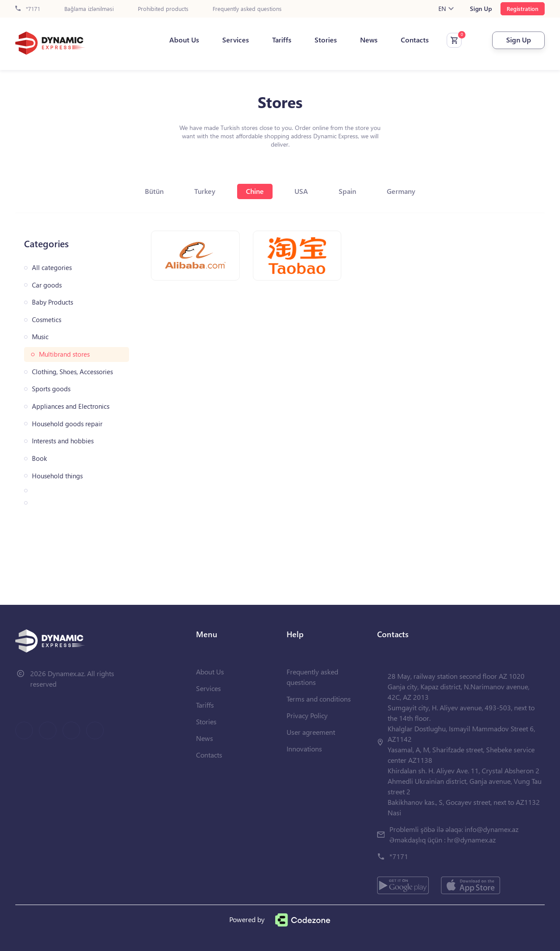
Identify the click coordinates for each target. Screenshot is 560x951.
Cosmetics (47, 320)
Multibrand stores (64, 354)
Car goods (47, 285)
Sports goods (51, 389)
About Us (184, 40)
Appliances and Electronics (71, 406)
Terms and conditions (319, 699)
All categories (52, 268)
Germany (401, 191)
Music (40, 337)
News (369, 40)
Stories (326, 40)
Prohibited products (163, 9)
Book (39, 458)
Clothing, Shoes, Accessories (72, 372)
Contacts (415, 40)
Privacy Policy (307, 715)
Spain (347, 191)
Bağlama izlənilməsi (89, 9)
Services (236, 40)
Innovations (304, 749)
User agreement (311, 732)
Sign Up (481, 9)
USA (301, 191)
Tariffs (282, 40)
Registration (523, 9)
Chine (255, 191)
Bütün (154, 191)
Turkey (205, 191)
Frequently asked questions (247, 9)
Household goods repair (67, 424)
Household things (57, 476)
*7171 (28, 9)
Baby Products (52, 302)
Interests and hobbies (63, 441)
